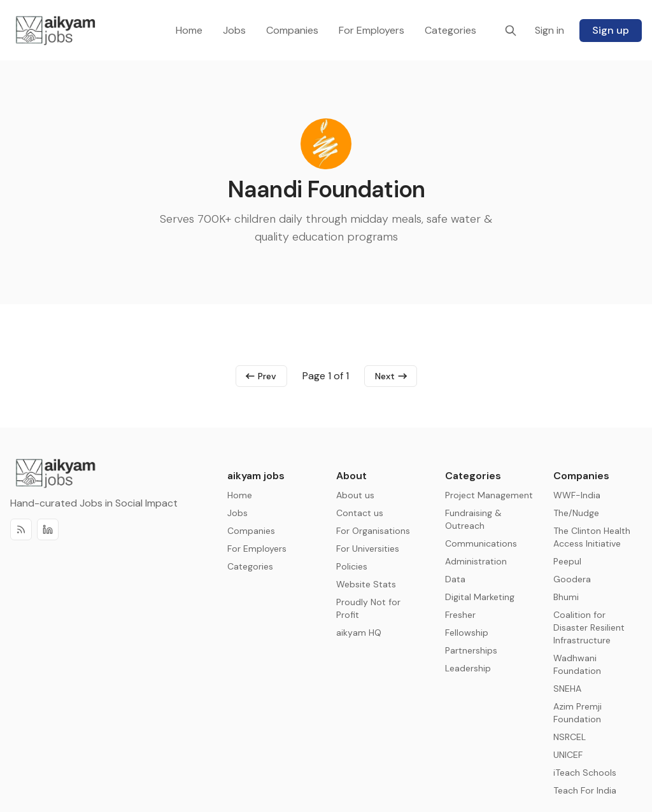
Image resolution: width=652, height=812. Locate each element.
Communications (481, 543)
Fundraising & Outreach (473, 519)
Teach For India (585, 790)
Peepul (567, 561)
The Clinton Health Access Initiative (592, 537)
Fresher (460, 615)
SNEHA (567, 689)
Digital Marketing (480, 597)
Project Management (489, 495)
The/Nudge (576, 513)
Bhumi (566, 597)
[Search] (511, 31)
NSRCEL (570, 737)
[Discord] (48, 529)
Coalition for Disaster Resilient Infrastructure (589, 627)
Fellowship (467, 633)
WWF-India (577, 495)
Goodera (572, 579)
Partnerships (471, 650)
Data (455, 579)
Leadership (468, 668)
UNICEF (568, 755)
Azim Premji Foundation (578, 713)
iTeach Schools (585, 773)
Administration (476, 561)
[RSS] (21, 529)
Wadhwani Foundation (577, 664)
